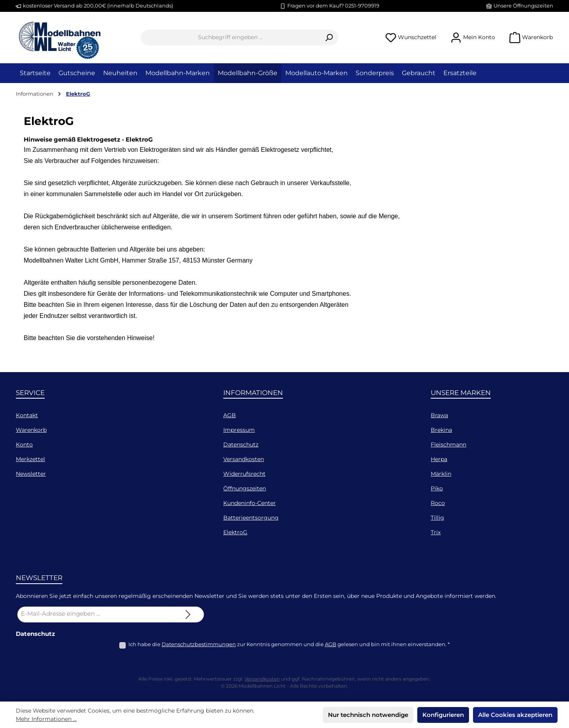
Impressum (239, 430)
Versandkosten (244, 459)
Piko (437, 488)
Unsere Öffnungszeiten (523, 6)
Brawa (439, 415)
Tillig (437, 518)
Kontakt (27, 415)
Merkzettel (30, 459)
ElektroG (235, 532)
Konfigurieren (443, 715)
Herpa (439, 459)
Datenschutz (241, 444)
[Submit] (188, 615)
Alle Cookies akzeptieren (515, 715)
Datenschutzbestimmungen (199, 644)
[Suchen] (329, 38)
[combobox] (230, 38)
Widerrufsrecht (244, 474)
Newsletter (31, 474)
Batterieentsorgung (251, 518)
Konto (24, 444)
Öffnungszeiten (245, 488)
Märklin (441, 474)
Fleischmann (448, 444)
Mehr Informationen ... (46, 719)
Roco (438, 503)
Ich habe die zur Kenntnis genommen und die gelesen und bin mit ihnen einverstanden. (289, 644)
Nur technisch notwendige (368, 715)
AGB (230, 415)
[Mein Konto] (473, 37)
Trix (436, 532)
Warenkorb (31, 430)
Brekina (441, 430)
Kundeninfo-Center (250, 503)
